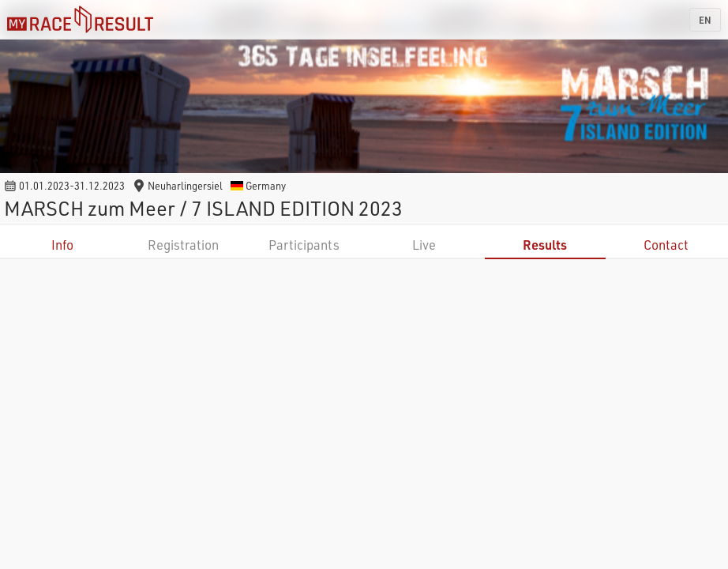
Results (545, 245)
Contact (666, 245)
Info (62, 245)
